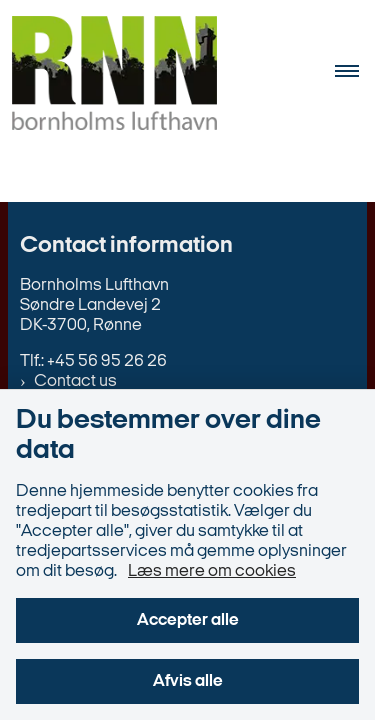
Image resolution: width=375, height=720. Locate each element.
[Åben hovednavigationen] (355, 76)
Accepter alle (188, 620)
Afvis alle (188, 681)
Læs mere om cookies (212, 571)
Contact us (75, 381)
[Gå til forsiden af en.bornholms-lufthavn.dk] (108, 76)
